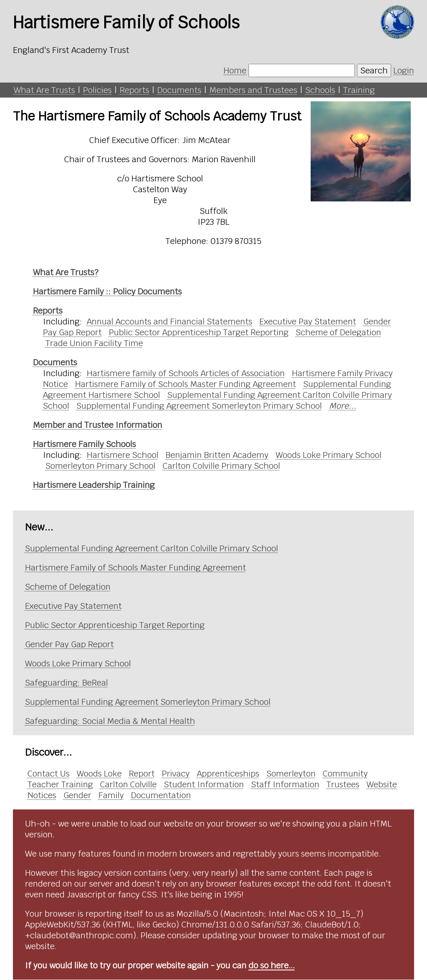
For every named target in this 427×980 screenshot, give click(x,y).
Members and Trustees (253, 90)
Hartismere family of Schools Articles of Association (186, 373)
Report (142, 774)
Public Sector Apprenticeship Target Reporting (199, 332)
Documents (179, 90)
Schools (320, 90)
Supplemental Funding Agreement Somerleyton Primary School (199, 406)
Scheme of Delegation (338, 332)
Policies (97, 90)
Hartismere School (123, 455)
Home (235, 70)
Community (345, 774)
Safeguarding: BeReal (67, 683)
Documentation (161, 795)
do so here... (272, 965)
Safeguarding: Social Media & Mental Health (110, 721)
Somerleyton (291, 774)
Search (374, 70)
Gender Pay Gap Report (69, 644)
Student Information (204, 784)
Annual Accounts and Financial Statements (170, 322)
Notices (42, 795)
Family (111, 795)
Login (404, 70)
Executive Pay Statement (308, 322)
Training (359, 90)
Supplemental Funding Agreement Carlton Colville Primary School (152, 548)
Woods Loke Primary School (329, 455)
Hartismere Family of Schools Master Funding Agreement (186, 384)
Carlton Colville (128, 784)
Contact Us (49, 774)
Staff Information (285, 784)
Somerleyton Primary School (100, 466)
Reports (134, 90)
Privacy (176, 774)
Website (382, 784)
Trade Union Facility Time (94, 343)
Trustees (343, 784)
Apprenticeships (228, 774)
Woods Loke (99, 774)
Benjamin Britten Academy (217, 455)
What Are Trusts (44, 90)
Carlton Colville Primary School (221, 466)
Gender (77, 795)
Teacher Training (60, 784)
